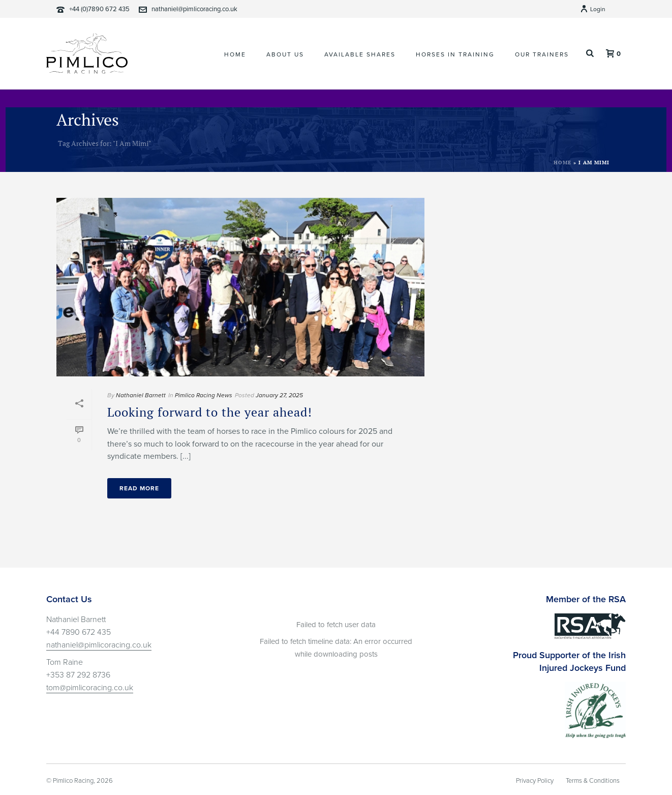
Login (593, 9)
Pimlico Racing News (204, 395)
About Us (285, 54)
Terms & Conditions (593, 781)
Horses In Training (455, 54)
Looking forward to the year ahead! (210, 412)
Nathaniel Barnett (141, 395)
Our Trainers (542, 54)
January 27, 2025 (279, 395)
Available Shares (360, 54)
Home (235, 54)
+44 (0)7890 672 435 (99, 9)
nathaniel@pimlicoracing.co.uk (194, 9)
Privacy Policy (535, 781)
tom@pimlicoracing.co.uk (90, 688)
